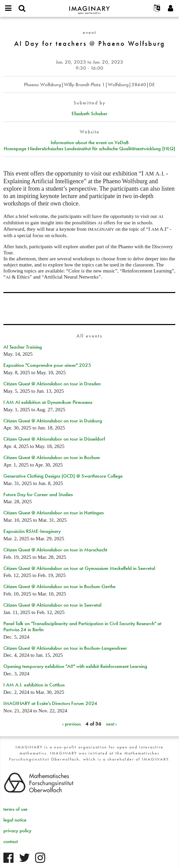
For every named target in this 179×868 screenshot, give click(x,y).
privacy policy (17, 831)
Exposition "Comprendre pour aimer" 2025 (47, 365)
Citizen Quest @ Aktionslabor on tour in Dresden (52, 384)
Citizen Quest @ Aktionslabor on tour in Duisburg (53, 421)
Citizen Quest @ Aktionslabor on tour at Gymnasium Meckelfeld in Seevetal (79, 568)
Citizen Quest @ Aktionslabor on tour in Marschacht (55, 550)
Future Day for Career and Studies (38, 494)
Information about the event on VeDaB (90, 142)
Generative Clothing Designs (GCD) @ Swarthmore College (63, 476)
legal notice (15, 820)
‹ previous (71, 724)
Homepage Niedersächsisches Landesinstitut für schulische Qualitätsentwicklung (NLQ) (89, 149)
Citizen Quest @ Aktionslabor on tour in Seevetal (52, 605)
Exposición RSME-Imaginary (32, 531)
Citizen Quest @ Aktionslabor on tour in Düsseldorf (54, 439)
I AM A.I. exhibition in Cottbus (34, 685)
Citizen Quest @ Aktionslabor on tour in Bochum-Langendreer (65, 648)
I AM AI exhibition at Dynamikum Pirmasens (48, 402)
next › (111, 724)
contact (11, 841)
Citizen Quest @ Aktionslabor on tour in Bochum (52, 457)
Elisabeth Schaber (89, 114)
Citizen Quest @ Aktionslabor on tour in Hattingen (54, 513)
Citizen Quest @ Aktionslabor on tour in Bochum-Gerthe (59, 586)
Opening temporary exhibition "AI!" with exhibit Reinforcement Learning (75, 666)
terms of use (15, 809)
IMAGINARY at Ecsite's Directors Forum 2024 (50, 703)
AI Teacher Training (23, 347)
